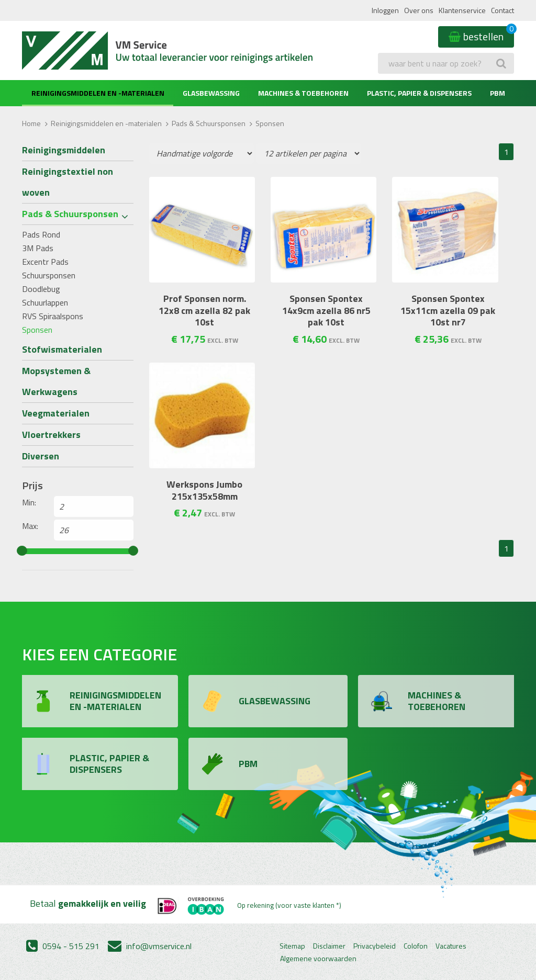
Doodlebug (41, 289)
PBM (498, 93)
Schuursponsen (49, 275)
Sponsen (37, 330)
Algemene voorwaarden (318, 959)
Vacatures (451, 946)
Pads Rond (41, 234)
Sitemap (292, 946)
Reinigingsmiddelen (64, 150)
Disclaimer (329, 946)
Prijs (32, 486)
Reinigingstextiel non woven (68, 182)
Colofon (416, 946)
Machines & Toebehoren (303, 93)
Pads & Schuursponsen (209, 123)
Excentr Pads (45, 262)
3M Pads (38, 248)
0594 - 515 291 (63, 946)
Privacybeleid (375, 946)
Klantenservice (462, 10)
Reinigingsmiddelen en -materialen (98, 93)
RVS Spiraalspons (53, 316)
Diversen (41, 456)
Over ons (419, 10)
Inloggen (385, 10)
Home (31, 123)
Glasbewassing (211, 93)
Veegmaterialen (56, 413)
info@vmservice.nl (150, 946)
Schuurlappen (45, 302)
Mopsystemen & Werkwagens (56, 381)
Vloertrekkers (51, 435)
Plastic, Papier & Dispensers (419, 93)
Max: (30, 526)
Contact (502, 10)
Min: (29, 502)
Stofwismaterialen (62, 349)
